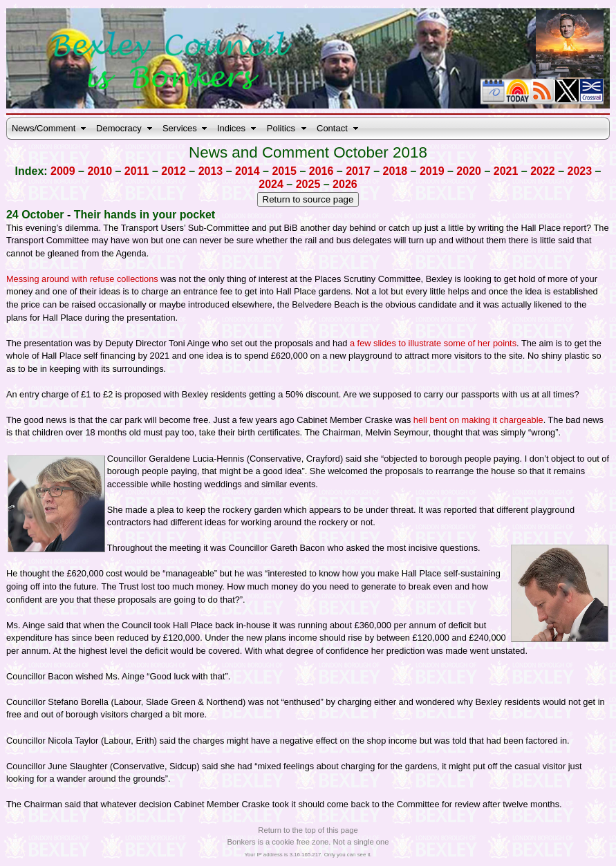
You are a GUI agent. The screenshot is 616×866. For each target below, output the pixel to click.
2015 (284, 171)
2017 (358, 171)
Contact (332, 128)
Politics (281, 128)
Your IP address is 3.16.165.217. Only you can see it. (308, 855)
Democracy (119, 128)
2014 (248, 171)
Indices (231, 128)
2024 (271, 184)
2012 (174, 171)
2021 (506, 171)
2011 (137, 171)
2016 (321, 171)
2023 (580, 171)
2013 (211, 171)
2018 (395, 171)
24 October (35, 215)
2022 (543, 171)
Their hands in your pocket (144, 215)
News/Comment (44, 128)
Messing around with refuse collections (82, 279)
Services (180, 128)
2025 (308, 184)
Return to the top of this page (308, 830)
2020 (469, 171)
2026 (345, 184)
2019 (432, 171)
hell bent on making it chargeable (478, 420)
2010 (100, 171)
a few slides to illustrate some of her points (433, 343)
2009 (63, 171)
